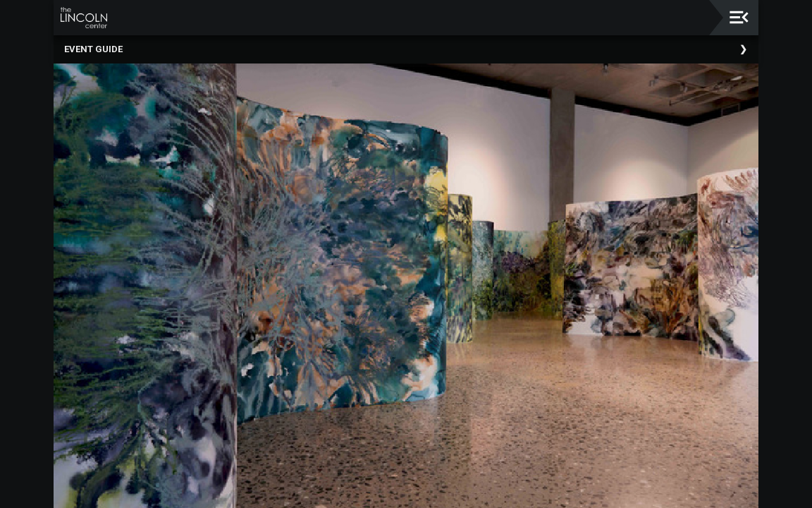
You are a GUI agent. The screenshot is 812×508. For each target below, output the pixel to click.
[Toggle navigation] (739, 17)
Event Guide (93, 49)
